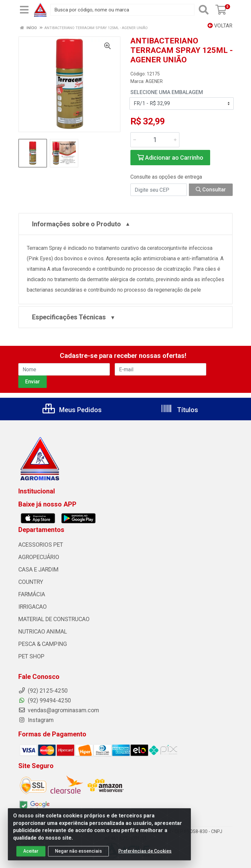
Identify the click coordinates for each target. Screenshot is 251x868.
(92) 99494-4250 (45, 700)
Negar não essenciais (78, 854)
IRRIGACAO (33, 607)
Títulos (179, 410)
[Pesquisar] (204, 10)
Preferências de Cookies (145, 854)
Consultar (211, 190)
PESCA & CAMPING (43, 644)
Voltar (220, 26)
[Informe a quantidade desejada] (155, 140)
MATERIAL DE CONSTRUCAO (54, 619)
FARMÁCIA (32, 594)
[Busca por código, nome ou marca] (122, 10)
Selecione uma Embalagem (167, 92)
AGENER (154, 81)
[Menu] (24, 10)
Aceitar (31, 854)
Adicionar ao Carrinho (170, 158)
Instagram (36, 720)
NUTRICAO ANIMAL (43, 632)
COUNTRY (31, 582)
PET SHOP (31, 656)
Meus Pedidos (72, 410)
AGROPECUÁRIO (39, 557)
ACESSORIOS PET (41, 545)
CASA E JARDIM (38, 570)
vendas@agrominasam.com (59, 710)
